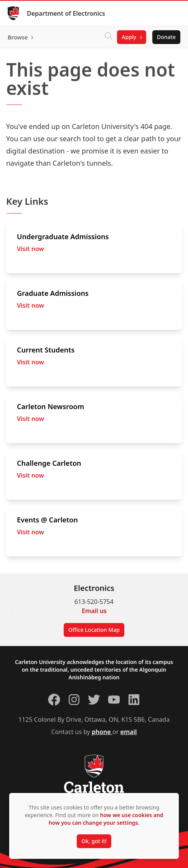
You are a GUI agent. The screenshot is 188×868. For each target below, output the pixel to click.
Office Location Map (94, 630)
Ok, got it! (94, 841)
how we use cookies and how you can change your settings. (106, 819)
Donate (166, 37)
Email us (94, 611)
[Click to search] (109, 37)
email (128, 732)
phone (102, 732)
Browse (18, 37)
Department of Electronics (66, 13)
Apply (129, 37)
